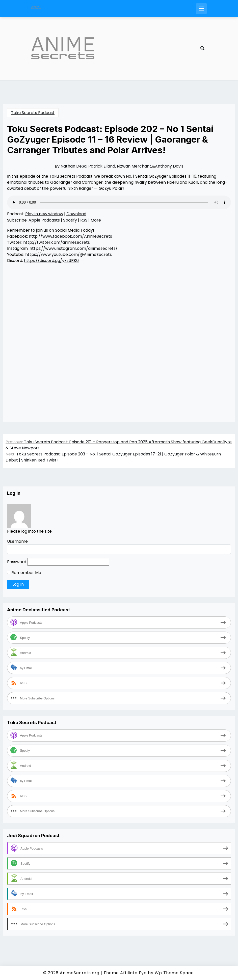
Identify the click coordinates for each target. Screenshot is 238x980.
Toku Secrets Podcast (33, 113)
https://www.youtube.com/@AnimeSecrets (69, 254)
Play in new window (44, 214)
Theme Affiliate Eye (125, 973)
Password (17, 562)
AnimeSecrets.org (80, 973)
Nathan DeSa (74, 166)
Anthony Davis (169, 166)
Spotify (70, 220)
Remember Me (24, 573)
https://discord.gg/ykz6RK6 (51, 261)
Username (17, 541)
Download (76, 214)
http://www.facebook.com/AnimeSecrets (70, 236)
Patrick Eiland (102, 166)
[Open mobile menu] (201, 9)
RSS (84, 220)
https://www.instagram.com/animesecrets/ (74, 248)
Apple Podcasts (44, 220)
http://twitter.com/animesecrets (57, 242)
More (96, 220)
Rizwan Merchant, (134, 166)
